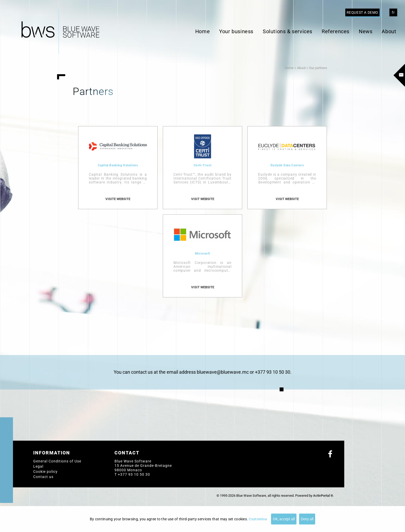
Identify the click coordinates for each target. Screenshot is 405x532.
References (336, 31)
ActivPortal (321, 496)
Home (203, 31)
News (366, 31)
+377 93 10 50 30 (134, 474)
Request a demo (362, 12)
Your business (236, 31)
